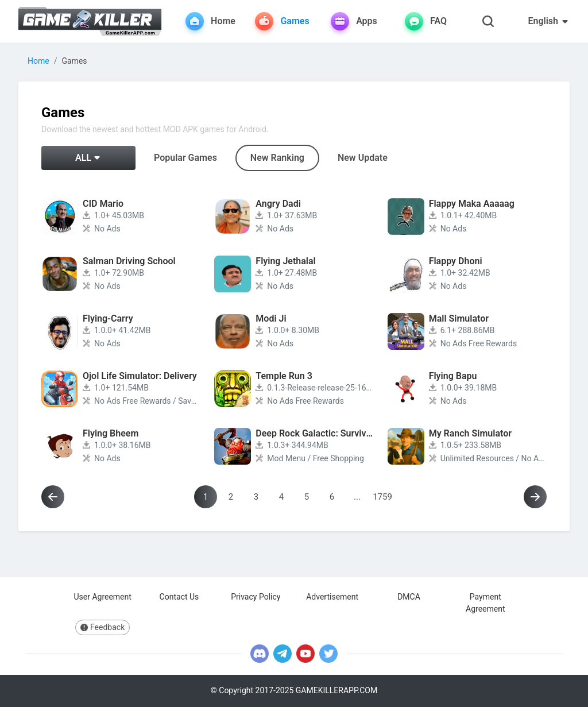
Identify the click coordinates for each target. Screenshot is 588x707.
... (357, 497)
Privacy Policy (256, 597)
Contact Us (179, 597)
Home (38, 61)
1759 (382, 497)
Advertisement (332, 597)
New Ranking (277, 158)
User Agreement (102, 597)
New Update (363, 158)
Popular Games (185, 158)
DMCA (409, 597)
